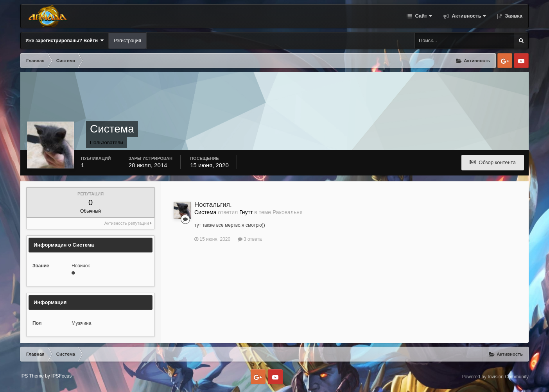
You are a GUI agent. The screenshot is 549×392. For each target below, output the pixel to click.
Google (505, 61)
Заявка (513, 16)
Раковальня (288, 212)
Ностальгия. (213, 205)
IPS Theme (32, 376)
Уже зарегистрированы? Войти (65, 40)
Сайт (423, 16)
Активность (468, 16)
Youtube (521, 61)
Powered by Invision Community (495, 377)
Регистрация (127, 41)
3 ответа (250, 239)
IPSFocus (61, 376)
